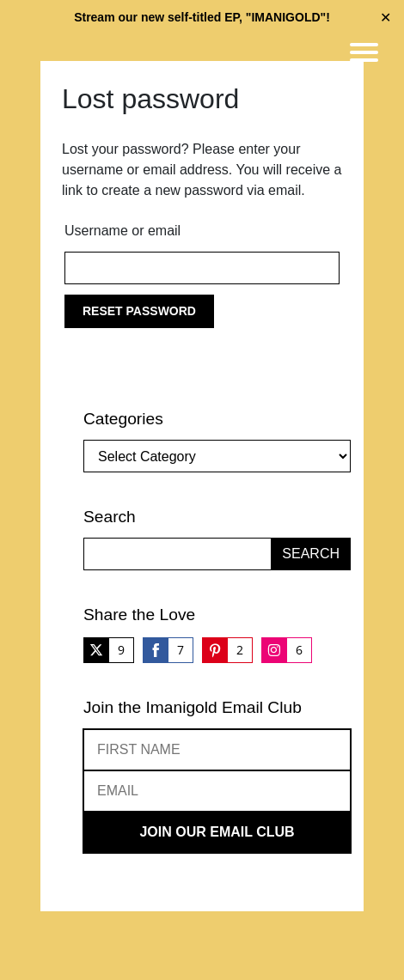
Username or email (122, 231)
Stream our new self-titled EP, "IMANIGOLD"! (202, 17)
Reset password (139, 311)
